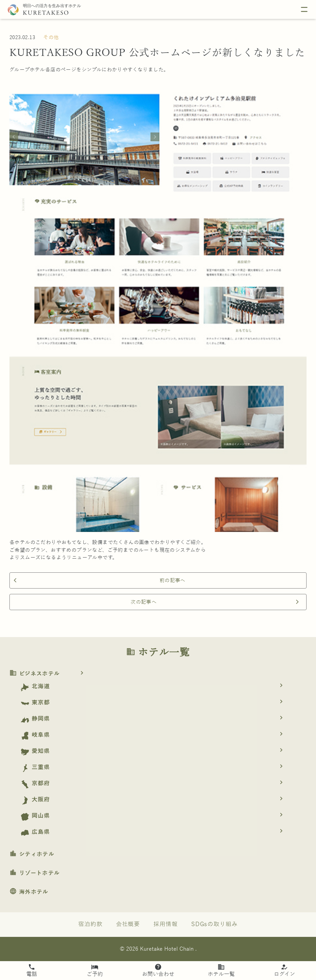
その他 (51, 37)
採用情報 (166, 924)
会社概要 (128, 924)
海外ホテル (29, 892)
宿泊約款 (90, 924)
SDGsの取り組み (214, 924)
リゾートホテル (35, 873)
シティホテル (32, 854)
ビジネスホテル (49, 674)
